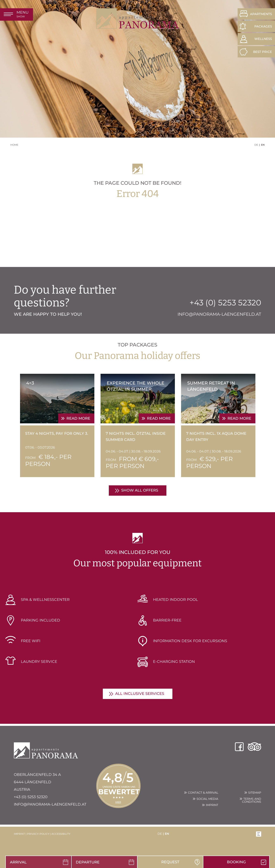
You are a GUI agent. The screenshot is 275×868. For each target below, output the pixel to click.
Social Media (207, 799)
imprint (19, 834)
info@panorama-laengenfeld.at (50, 804)
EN (263, 145)
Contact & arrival (203, 793)
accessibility (61, 834)
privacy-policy (38, 834)
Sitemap (255, 793)
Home (14, 145)
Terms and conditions (252, 800)
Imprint (212, 805)
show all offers (140, 490)
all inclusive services (140, 694)
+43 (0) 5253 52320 (31, 797)
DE (256, 145)
